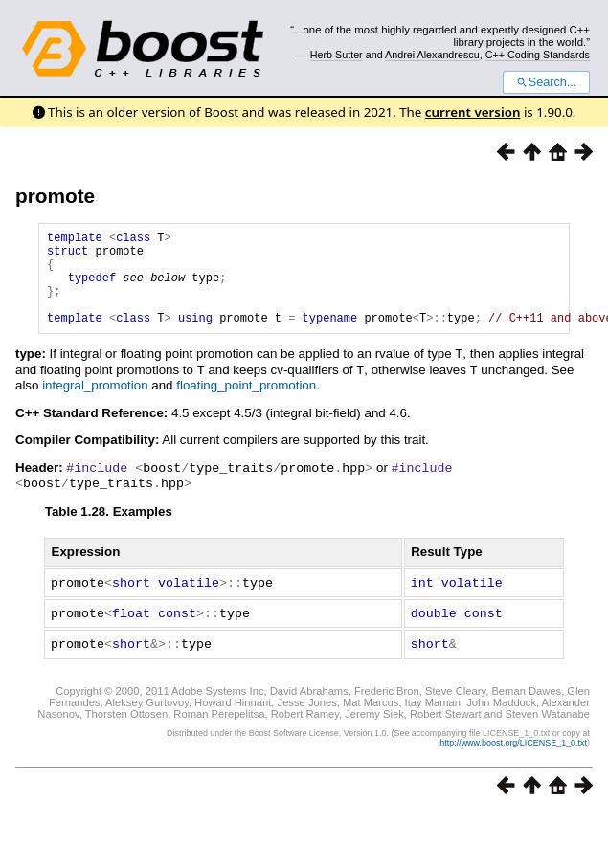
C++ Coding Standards (538, 55)
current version (473, 112)
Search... (546, 82)
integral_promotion (95, 403)
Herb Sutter (337, 55)
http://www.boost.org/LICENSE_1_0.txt (513, 756)
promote (55, 196)
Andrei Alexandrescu (432, 55)
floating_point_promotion (246, 403)
